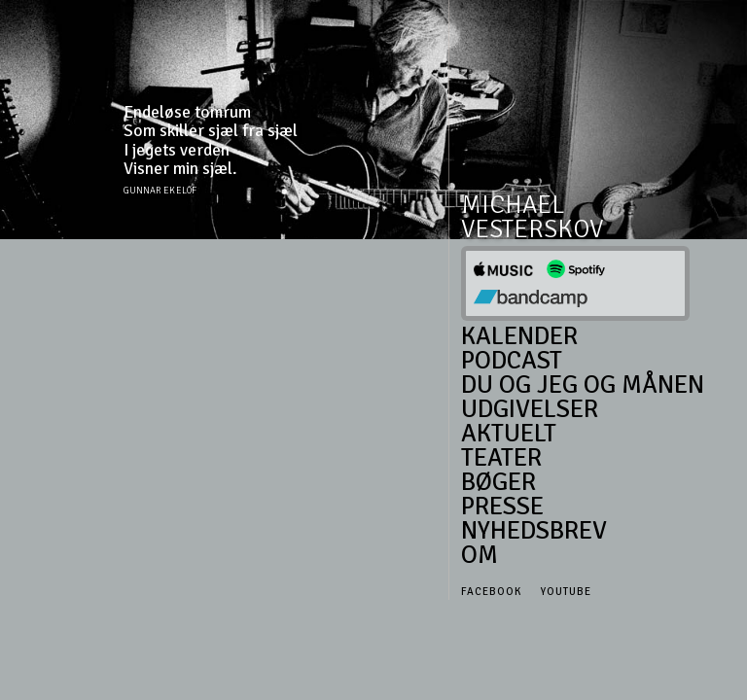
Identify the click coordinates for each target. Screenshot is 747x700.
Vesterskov (532, 229)
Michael (513, 206)
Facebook (491, 592)
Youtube (566, 592)
